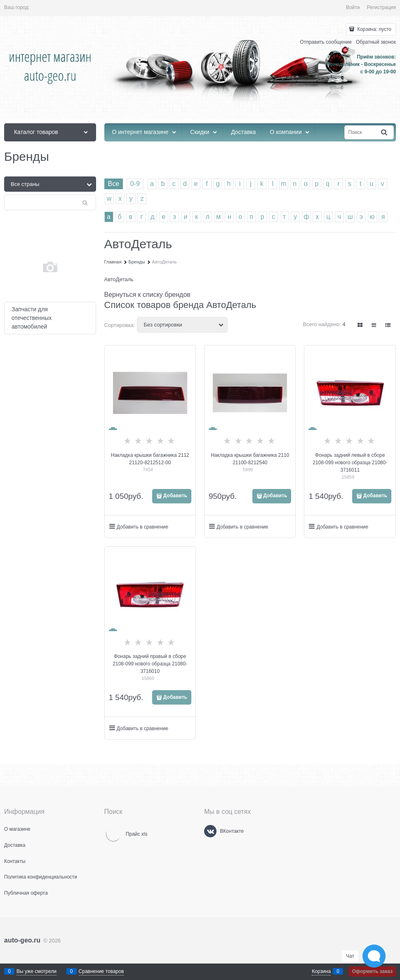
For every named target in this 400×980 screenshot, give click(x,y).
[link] (360, 325)
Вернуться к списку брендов (147, 295)
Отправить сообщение (326, 42)
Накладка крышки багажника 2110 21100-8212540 (250, 459)
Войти (353, 7)
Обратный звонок (376, 42)
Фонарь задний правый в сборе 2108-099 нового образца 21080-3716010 (150, 664)
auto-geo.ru (22, 940)
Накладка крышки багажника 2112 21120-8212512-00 (150, 459)
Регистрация (381, 7)
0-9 (135, 184)
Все (114, 184)
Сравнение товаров (101, 971)
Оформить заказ (372, 971)
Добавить (175, 496)
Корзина (321, 971)
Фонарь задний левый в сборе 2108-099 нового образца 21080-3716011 (350, 463)
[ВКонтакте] (210, 831)
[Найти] (385, 133)
